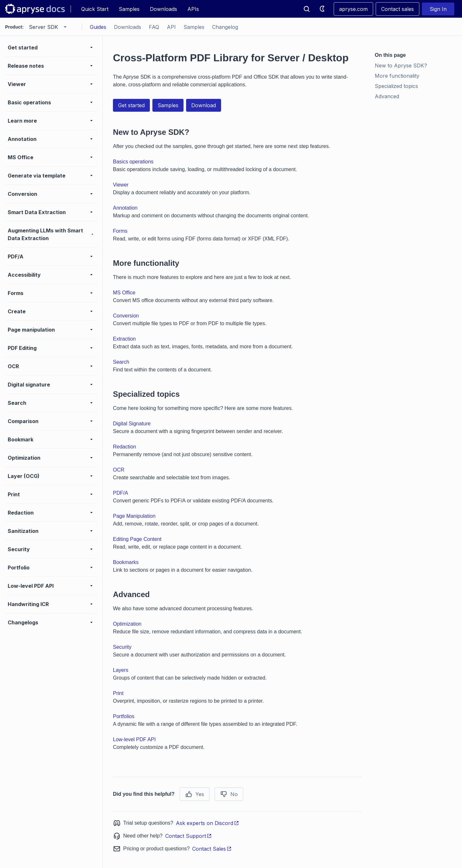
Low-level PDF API (134, 739)
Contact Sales (212, 849)
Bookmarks (126, 562)
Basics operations (133, 162)
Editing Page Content (137, 539)
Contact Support (188, 836)
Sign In (438, 9)
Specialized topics (396, 86)
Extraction (124, 339)
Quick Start (95, 9)
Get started (131, 105)
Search (121, 362)
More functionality (397, 76)
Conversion (126, 316)
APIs (193, 9)
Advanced (387, 96)
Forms (120, 231)
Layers (121, 670)
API (171, 27)
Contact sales (398, 9)
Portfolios (124, 716)
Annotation (125, 208)
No (229, 794)
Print (118, 693)
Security (122, 647)
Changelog (225, 27)
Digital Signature (132, 424)
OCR (119, 470)
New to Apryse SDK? (401, 65)
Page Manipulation (134, 516)
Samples (129, 9)
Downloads (163, 9)
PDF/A (120, 493)
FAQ (154, 27)
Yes (195, 794)
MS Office (124, 293)
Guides (98, 27)
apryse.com (353, 9)
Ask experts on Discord (207, 823)
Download (204, 105)
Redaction (124, 447)
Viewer (121, 185)
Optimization (127, 624)
